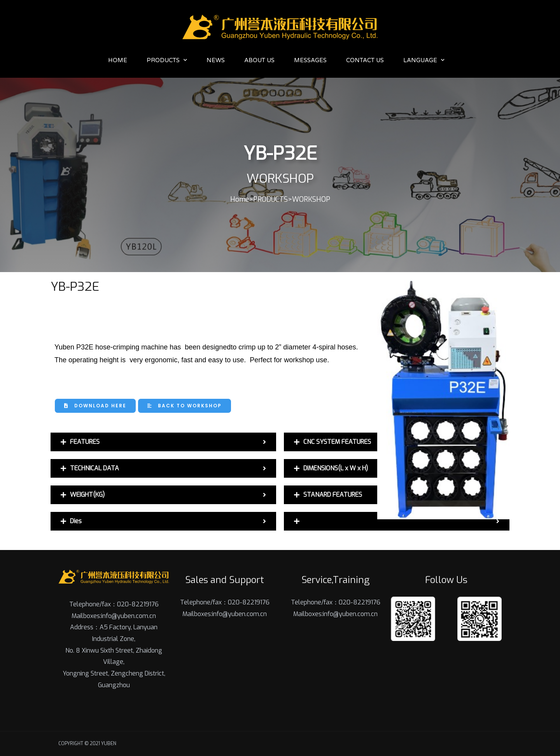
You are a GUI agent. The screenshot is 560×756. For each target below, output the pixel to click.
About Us (259, 60)
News (216, 60)
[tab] (163, 442)
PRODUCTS (167, 60)
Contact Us (365, 60)
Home (118, 60)
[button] (95, 406)
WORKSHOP (311, 199)
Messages (310, 60)
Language (424, 60)
